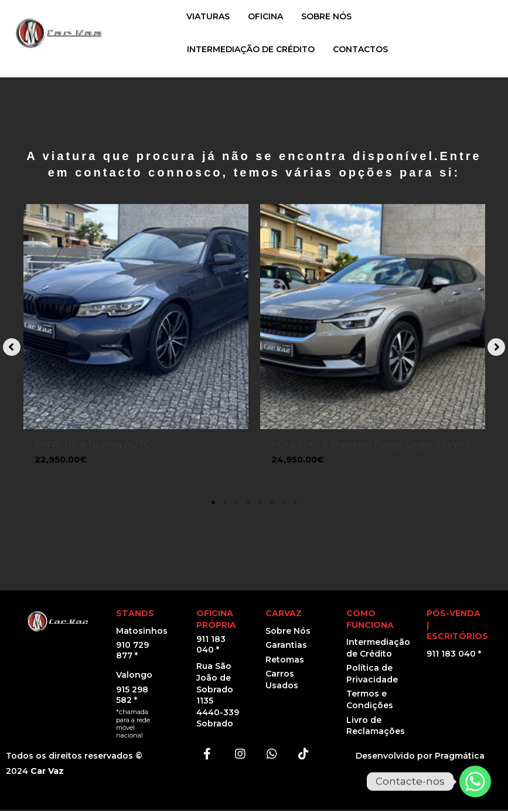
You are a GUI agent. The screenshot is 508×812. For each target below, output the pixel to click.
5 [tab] (260, 504)
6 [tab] (272, 504)
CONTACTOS (360, 49)
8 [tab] (295, 504)
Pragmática (460, 757)
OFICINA (265, 16)
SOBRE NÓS (326, 16)
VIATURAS (208, 16)
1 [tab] (213, 504)
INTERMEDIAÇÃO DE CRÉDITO (251, 49)
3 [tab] (237, 504)
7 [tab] (284, 504)
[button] (12, 348)
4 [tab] (248, 504)
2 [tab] (225, 504)
